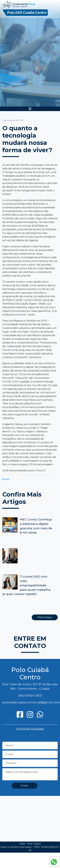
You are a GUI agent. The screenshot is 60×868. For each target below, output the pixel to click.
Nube (6, 479)
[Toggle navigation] (30, 109)
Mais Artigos (45, 617)
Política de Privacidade (30, 729)
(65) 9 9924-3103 (30, 695)
